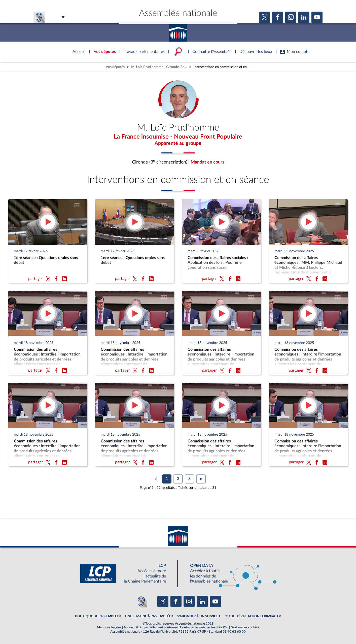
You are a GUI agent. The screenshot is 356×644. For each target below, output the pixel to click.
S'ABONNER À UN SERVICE (198, 616)
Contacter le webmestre (198, 627)
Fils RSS (223, 627)
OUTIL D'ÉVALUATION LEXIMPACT (252, 616)
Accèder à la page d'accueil (178, 31)
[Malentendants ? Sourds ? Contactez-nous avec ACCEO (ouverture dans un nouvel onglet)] (141, 601)
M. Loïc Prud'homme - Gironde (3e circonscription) (160, 67)
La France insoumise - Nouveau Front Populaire (178, 137)
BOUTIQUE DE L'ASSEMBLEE (97, 616)
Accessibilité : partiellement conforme (151, 627)
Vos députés (115, 67)
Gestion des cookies (245, 627)
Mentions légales (109, 627)
